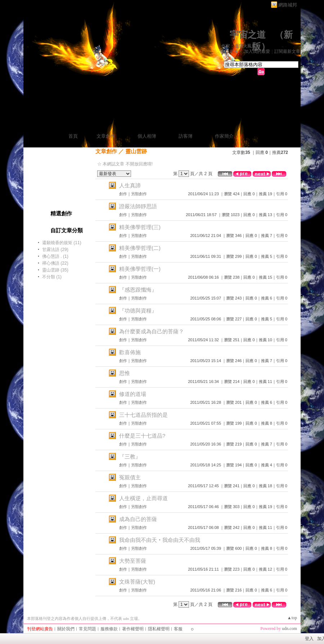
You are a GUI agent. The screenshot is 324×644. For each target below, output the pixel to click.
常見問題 (87, 629)
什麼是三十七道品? (142, 436)
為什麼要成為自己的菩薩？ (152, 331)
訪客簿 (186, 136)
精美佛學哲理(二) (140, 248)
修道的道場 (133, 394)
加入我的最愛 (257, 51)
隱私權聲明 (159, 629)
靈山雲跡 (136, 151)
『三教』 (130, 456)
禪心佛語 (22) (55, 263)
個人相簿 (147, 136)
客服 (178, 629)
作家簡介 (224, 136)
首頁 (73, 136)
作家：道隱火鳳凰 (239, 46)
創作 (123, 194)
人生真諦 (130, 185)
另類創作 (139, 194)
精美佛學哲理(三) (140, 227)
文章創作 (106, 136)
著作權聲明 (133, 629)
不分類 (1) (52, 277)
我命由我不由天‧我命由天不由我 (160, 540)
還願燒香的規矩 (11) (62, 243)
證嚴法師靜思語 (138, 206)
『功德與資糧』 (138, 310)
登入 (309, 639)
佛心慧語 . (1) (55, 256)
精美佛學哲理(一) (140, 269)
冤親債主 (130, 477)
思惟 (125, 373)
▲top (292, 618)
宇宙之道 (248, 35)
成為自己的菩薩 (138, 519)
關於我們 (66, 629)
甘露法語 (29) (55, 250)
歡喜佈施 (130, 352)
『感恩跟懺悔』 (138, 290)
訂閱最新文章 (287, 51)
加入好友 (230, 51)
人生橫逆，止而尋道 (143, 498)
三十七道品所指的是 (143, 415)
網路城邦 (288, 5)
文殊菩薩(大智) (137, 582)
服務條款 (109, 629)
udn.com (289, 629)
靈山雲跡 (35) (55, 270)
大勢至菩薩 (133, 561)
